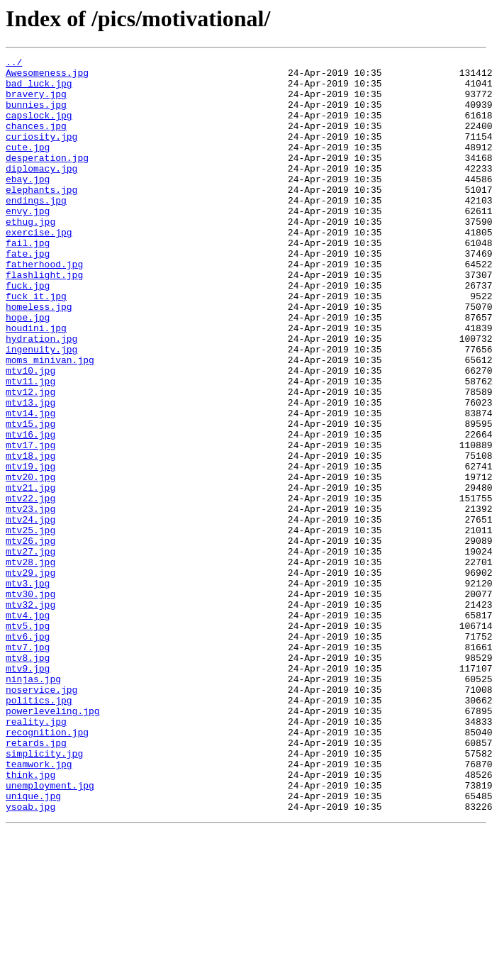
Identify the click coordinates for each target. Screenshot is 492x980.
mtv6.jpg (28, 753)
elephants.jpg (41, 217)
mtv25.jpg (30, 625)
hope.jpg (28, 370)
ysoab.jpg (30, 957)
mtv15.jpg (30, 498)
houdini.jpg (36, 383)
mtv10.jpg (30, 434)
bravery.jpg (36, 102)
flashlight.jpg (44, 319)
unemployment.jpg (50, 932)
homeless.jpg (39, 357)
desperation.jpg (47, 179)
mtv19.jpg (30, 549)
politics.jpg (39, 830)
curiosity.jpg (41, 153)
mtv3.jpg (28, 689)
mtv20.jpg (30, 562)
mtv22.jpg (30, 587)
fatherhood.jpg (44, 306)
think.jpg (30, 919)
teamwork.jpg (39, 906)
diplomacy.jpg (41, 191)
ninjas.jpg (33, 804)
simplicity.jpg (44, 893)
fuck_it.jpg (36, 345)
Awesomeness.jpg (47, 77)
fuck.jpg (28, 332)
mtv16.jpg (30, 511)
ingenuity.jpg (41, 408)
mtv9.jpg (28, 791)
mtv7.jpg (28, 766)
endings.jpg (36, 230)
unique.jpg (33, 945)
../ (14, 64)
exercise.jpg (39, 268)
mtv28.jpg (30, 664)
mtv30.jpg (30, 702)
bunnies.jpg (36, 115)
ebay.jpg (28, 204)
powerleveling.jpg (53, 842)
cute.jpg (28, 166)
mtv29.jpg (30, 676)
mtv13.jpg (30, 472)
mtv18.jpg (30, 536)
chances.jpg (36, 140)
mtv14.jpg (30, 485)
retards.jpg (36, 881)
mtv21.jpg (30, 574)
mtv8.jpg (28, 779)
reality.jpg (36, 855)
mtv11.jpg (30, 447)
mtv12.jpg (30, 460)
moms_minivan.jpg (50, 421)
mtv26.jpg (30, 638)
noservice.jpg (41, 817)
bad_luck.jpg (39, 89)
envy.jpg (28, 243)
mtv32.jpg (30, 715)
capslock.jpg (39, 128)
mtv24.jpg (30, 613)
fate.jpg (28, 294)
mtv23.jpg (30, 600)
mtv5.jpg (28, 740)
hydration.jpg (41, 396)
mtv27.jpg (30, 651)
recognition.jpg (47, 868)
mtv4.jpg (28, 728)
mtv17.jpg (30, 523)
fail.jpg (28, 281)
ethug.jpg (30, 255)
